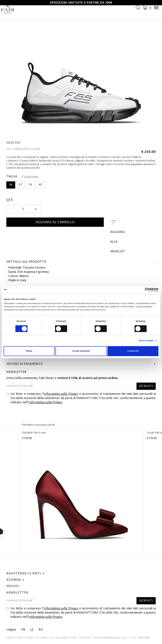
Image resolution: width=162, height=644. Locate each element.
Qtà (9, 200)
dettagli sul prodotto (26, 262)
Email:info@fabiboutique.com (110, 638)
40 (40, 185)
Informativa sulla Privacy (61, 394)
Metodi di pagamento (25, 364)
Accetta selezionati (81, 351)
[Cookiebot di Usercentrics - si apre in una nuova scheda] (140, 290)
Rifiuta (29, 351)
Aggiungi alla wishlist (114, 223)
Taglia (12, 177)
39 (30, 185)
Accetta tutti (133, 351)
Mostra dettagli (146, 341)
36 (11, 185)
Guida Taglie (30, 177)
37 (21, 185)
